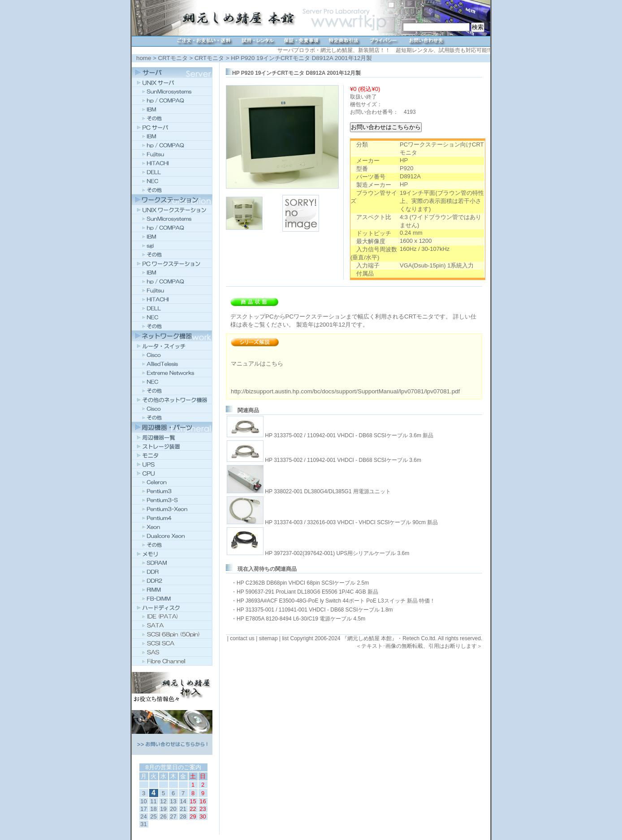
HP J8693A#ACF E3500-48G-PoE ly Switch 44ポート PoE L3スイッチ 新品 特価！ (336, 601)
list (285, 638)
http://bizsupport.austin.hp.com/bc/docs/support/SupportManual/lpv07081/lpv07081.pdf (345, 391)
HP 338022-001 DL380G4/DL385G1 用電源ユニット (328, 491)
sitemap (268, 638)
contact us (242, 638)
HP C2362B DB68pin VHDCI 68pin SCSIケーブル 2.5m (303, 583)
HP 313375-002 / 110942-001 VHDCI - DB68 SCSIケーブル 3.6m (343, 460)
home (144, 58)
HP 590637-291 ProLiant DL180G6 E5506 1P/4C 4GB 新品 (307, 592)
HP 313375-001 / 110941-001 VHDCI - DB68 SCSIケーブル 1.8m (315, 610)
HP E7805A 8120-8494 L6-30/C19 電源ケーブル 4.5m (301, 619)
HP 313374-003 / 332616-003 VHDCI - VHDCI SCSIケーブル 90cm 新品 (351, 522)
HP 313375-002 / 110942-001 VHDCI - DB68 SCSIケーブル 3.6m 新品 (349, 435)
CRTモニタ (173, 58)
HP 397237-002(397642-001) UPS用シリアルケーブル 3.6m (337, 553)
